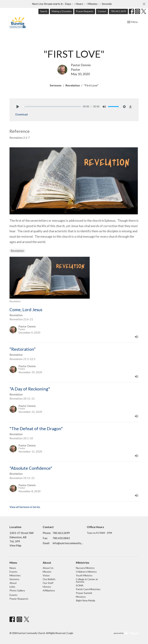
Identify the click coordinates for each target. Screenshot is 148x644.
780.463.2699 (118, 11)
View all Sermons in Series (25, 507)
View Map (15, 545)
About (13, 583)
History (47, 587)
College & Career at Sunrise (87, 580)
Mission (47, 572)
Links (12, 587)
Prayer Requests (85, 11)
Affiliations (49, 590)
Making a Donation (62, 11)
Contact (102, 11)
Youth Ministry (84, 575)
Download (21, 114)
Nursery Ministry (85, 568)
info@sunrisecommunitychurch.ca (68, 543)
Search (44, 11)
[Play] (18, 107)
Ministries (15, 575)
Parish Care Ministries (88, 589)
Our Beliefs (49, 579)
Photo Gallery (17, 590)
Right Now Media (85, 600)
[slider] (52, 107)
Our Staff (48, 583)
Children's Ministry (86, 572)
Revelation (73, 85)
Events (13, 572)
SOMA (80, 585)
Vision (46, 575)
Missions (81, 597)
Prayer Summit (84, 593)
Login (70, 633)
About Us (48, 568)
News (13, 568)
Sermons (56, 85)
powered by (126, 633)
